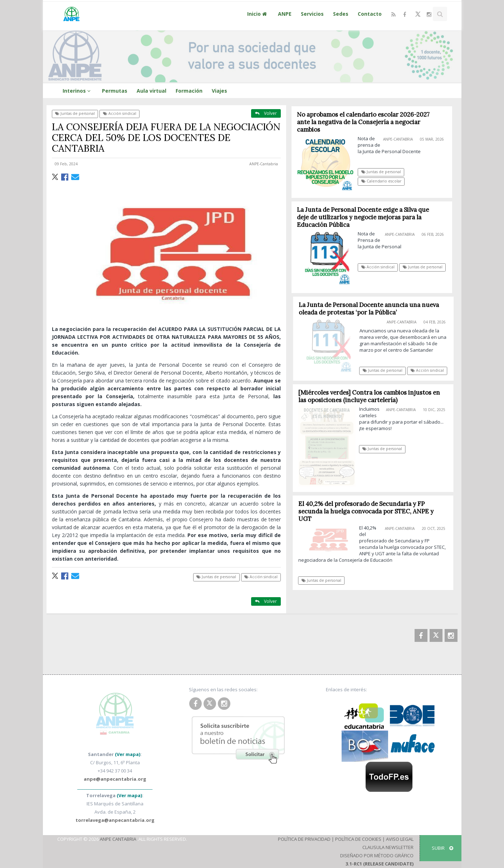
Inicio (258, 14)
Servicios (312, 14)
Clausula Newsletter (388, 847)
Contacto (370, 14)
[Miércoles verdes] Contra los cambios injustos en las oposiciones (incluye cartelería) (372, 396)
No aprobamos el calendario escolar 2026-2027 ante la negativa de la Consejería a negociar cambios (363, 122)
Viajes (219, 91)
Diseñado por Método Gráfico (377, 855)
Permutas (115, 91)
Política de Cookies (358, 839)
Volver (266, 113)
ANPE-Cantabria (264, 164)
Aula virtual (151, 91)
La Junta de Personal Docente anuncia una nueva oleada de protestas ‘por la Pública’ (371, 309)
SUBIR (442, 848)
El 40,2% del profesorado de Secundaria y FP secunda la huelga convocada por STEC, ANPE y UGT (368, 511)
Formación (189, 91)
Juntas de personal (75, 113)
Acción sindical (120, 113)
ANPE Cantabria (118, 839)
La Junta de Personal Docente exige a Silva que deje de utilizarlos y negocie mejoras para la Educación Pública (363, 217)
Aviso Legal (400, 839)
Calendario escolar (381, 181)
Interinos (78, 91)
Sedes (341, 14)
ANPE (285, 14)
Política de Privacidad (304, 839)
